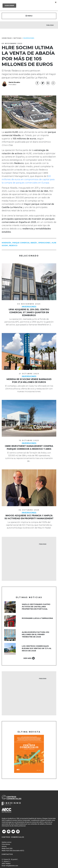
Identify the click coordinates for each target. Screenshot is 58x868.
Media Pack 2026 (7, 849)
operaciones (44, 243)
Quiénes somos (7, 842)
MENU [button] (29, 16)
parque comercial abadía (25, 243)
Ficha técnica (6, 844)
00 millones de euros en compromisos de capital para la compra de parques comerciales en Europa (28, 179)
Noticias (17, 38)
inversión (6, 243)
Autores (4, 846)
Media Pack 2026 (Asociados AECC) (13, 851)
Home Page (7, 38)
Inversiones (29, 38)
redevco (13, 245)
